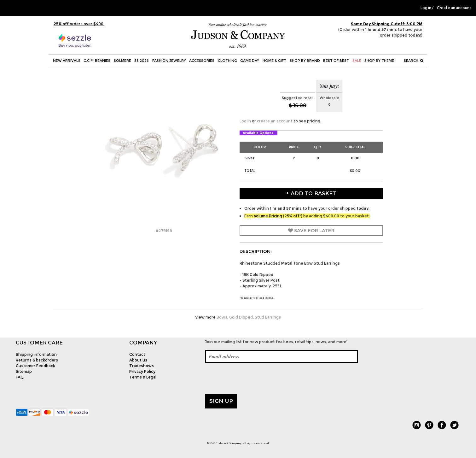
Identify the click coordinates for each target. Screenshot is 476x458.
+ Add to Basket (311, 193)
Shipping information (36, 354)
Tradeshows (142, 366)
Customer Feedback (35, 366)
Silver (249, 158)
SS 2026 (142, 61)
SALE (357, 61)
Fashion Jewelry (169, 61)
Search (414, 61)
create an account (275, 121)
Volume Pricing (268, 216)
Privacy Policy (142, 371)
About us (138, 360)
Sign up (221, 401)
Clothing (227, 61)
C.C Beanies (97, 60)
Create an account (454, 8)
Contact (137, 354)
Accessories (202, 61)
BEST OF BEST (336, 61)
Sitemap (24, 371)
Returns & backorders (37, 360)
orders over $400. (79, 24)
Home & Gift (274, 61)
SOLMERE (122, 61)
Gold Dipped (241, 317)
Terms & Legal (143, 377)
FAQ (20, 377)
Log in (426, 8)
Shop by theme (379, 61)
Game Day (250, 61)
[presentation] (253, 379)
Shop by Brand (305, 61)
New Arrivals (67, 61)
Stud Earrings (268, 317)
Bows (222, 317)
